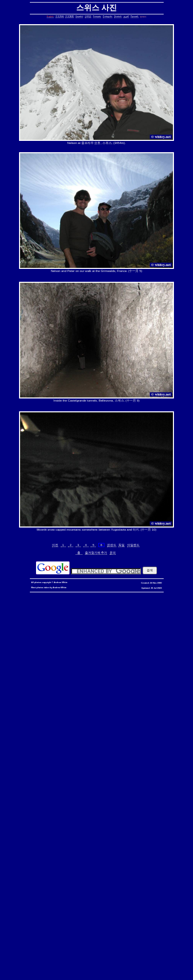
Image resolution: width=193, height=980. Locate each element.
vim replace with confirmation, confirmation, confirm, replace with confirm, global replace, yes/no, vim (99, 963)
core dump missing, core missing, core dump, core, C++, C (118, 644)
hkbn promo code (101, 595)
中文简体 (60, 16)
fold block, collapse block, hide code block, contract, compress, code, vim (69, 961)
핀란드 (112, 545)
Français (97, 16)
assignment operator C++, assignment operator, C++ (140, 611)
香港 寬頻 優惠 (43, 599)
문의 (113, 553)
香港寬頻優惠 (99, 599)
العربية (126, 16)
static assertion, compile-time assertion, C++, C (71, 636)
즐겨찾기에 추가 (96, 553)
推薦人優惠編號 (161, 599)
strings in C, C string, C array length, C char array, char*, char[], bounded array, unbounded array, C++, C (97, 671)
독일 (121, 545)
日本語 (88, 16)
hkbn (185, 595)
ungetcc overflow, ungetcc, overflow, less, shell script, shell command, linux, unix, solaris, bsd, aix (99, 798)
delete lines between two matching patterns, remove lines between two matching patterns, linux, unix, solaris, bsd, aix (95, 704)
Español (79, 16)
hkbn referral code (68, 595)
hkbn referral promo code (27, 595)
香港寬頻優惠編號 (129, 599)
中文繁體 (69, 16)
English (50, 16)
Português (108, 16)
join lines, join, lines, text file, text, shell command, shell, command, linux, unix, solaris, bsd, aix (95, 720)
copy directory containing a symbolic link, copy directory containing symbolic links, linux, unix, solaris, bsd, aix (97, 638)
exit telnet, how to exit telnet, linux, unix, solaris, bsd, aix (95, 934)
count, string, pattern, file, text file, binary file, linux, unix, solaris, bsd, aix (95, 700)
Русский (135, 16)
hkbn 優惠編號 (16, 599)
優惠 (81, 599)
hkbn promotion (164, 595)
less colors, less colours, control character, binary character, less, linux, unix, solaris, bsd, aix (95, 790)
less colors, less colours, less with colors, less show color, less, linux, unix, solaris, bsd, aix (99, 786)
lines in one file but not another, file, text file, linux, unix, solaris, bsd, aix (70, 718)
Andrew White (60, 582)
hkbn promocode (134, 595)
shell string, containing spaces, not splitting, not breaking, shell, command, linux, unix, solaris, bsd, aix (95, 872)
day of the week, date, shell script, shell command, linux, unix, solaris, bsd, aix (96, 663)
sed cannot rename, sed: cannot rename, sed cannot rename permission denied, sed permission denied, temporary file (97, 864)
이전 (55, 545)
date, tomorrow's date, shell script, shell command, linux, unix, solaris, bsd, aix (105, 660)
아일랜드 (133, 545)
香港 (62, 599)
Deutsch (118, 16)
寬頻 (72, 599)
